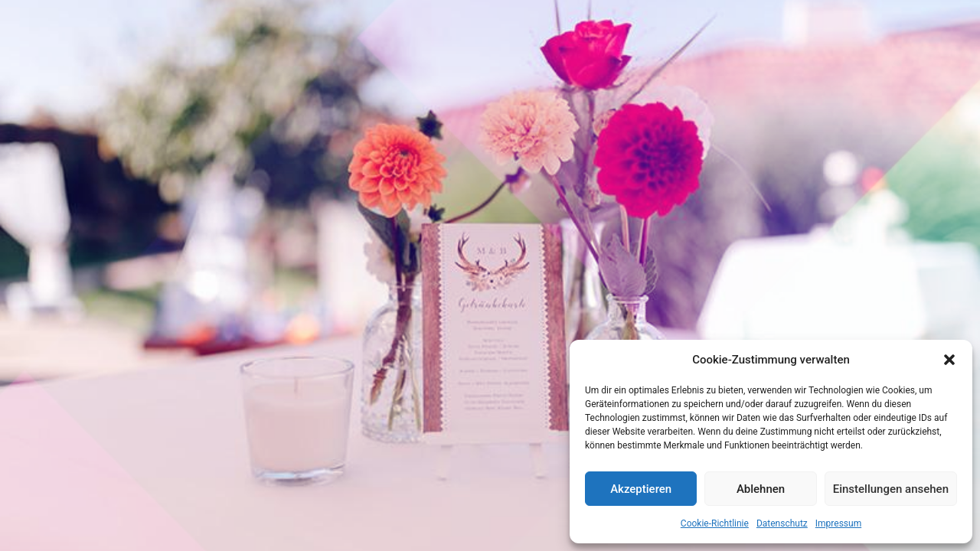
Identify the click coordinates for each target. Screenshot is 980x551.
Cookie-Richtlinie (715, 523)
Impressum (838, 523)
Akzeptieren (641, 489)
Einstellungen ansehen (891, 489)
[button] (949, 360)
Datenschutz (782, 523)
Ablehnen (761, 489)
